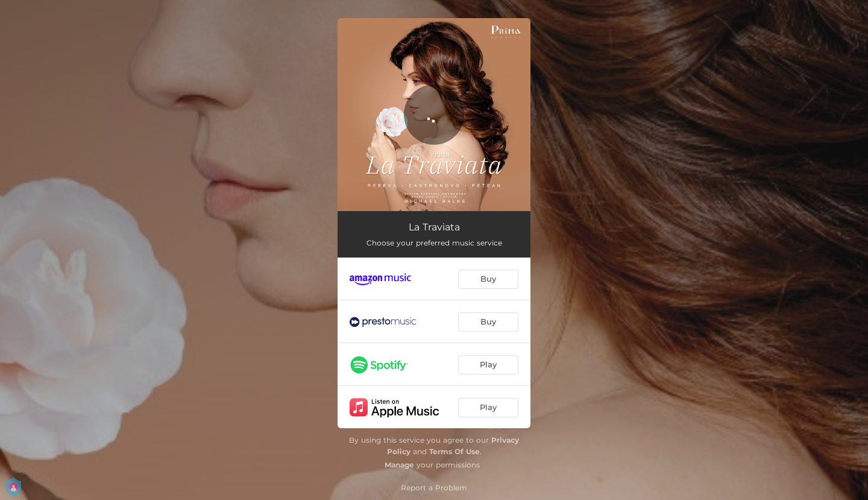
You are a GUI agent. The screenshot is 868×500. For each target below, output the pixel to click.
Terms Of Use (454, 451)
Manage (399, 465)
